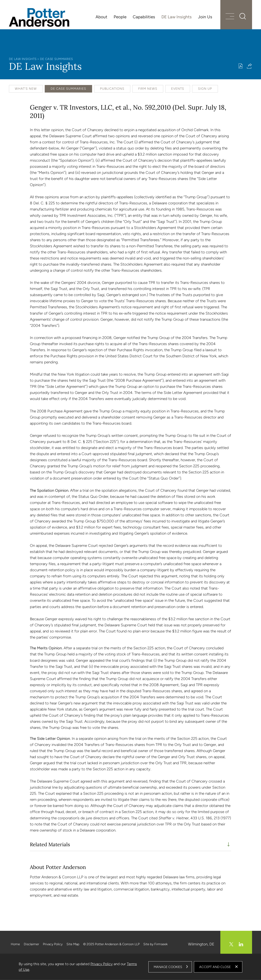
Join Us (205, 17)
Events (178, 89)
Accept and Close (215, 967)
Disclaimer (31, 944)
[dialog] (130, 967)
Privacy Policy (53, 944)
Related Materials (50, 844)
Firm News (148, 89)
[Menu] (230, 17)
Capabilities (144, 17)
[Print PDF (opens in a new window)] (241, 66)
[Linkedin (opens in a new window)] (241, 944)
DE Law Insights (177, 17)
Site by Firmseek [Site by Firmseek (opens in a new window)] (155, 944)
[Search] (243, 16)
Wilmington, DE (201, 944)
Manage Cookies (168, 967)
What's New (26, 89)
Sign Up (205, 89)
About (101, 17)
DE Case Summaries (57, 59)
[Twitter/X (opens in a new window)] (231, 944)
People (120, 17)
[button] (250, 66)
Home (15, 944)
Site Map (73, 944)
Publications (112, 89)
